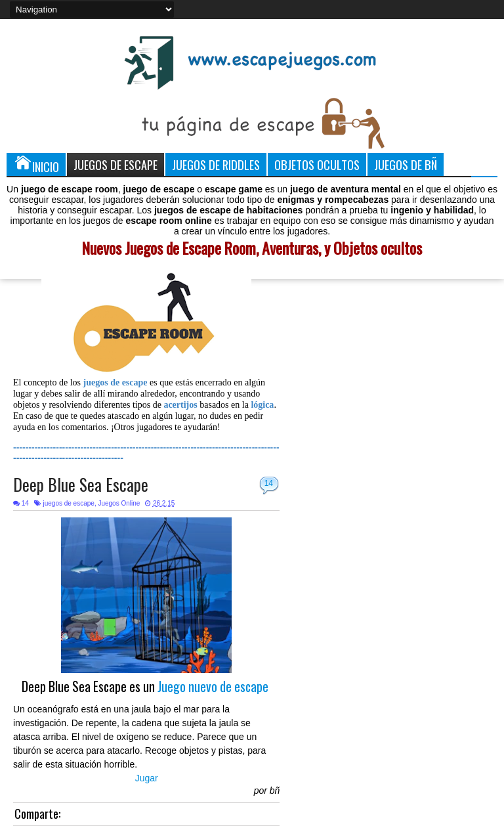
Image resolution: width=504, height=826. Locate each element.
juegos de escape (68, 503)
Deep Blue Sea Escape (81, 484)
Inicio (36, 164)
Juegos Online (119, 503)
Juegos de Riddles (216, 164)
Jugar (147, 778)
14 (269, 483)
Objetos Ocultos (317, 164)
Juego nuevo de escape (213, 686)
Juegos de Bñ (406, 164)
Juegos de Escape (115, 164)
